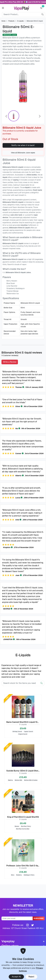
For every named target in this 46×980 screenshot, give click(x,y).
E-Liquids (21, 21)
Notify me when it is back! (23, 145)
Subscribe (39, 918)
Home (3, 21)
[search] (43, 14)
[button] (3, 8)
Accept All (16, 977)
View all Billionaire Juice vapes (23, 153)
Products (11, 21)
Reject (31, 977)
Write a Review (10, 362)
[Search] (21, 14)
